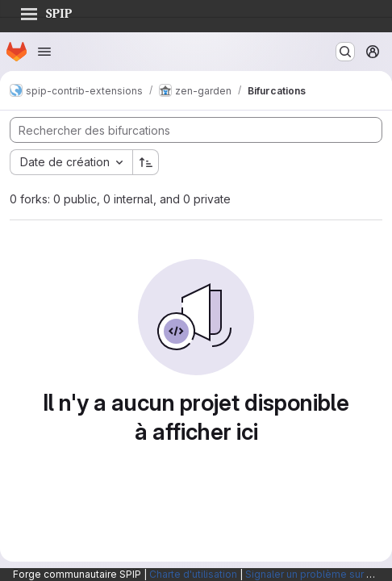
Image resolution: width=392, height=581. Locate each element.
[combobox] (71, 162)
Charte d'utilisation (193, 574)
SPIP (46, 11)
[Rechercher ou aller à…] (345, 52)
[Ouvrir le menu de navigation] (44, 52)
